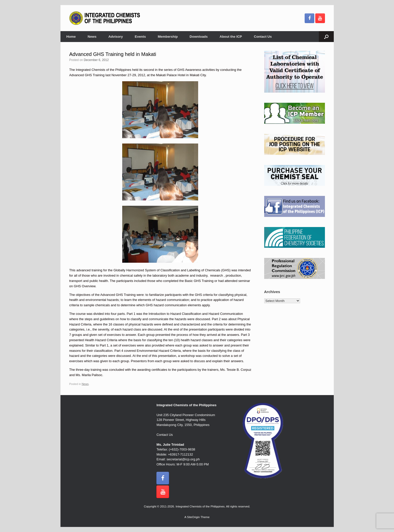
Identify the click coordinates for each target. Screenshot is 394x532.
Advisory (116, 37)
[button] (326, 37)
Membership (168, 37)
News (92, 37)
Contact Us (263, 37)
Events (140, 37)
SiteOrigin (193, 517)
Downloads (199, 37)
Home (71, 37)
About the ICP (231, 37)
